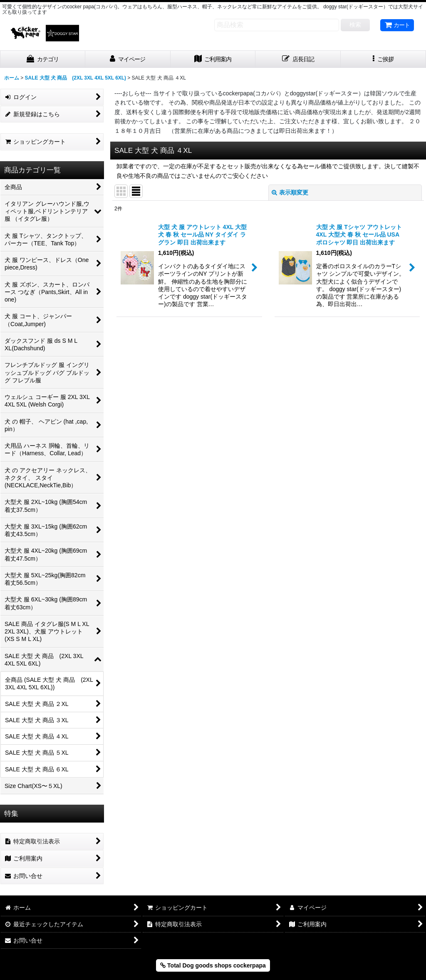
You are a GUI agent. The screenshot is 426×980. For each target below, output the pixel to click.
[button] (383, 59)
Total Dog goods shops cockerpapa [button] (213, 965)
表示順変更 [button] (290, 192)
